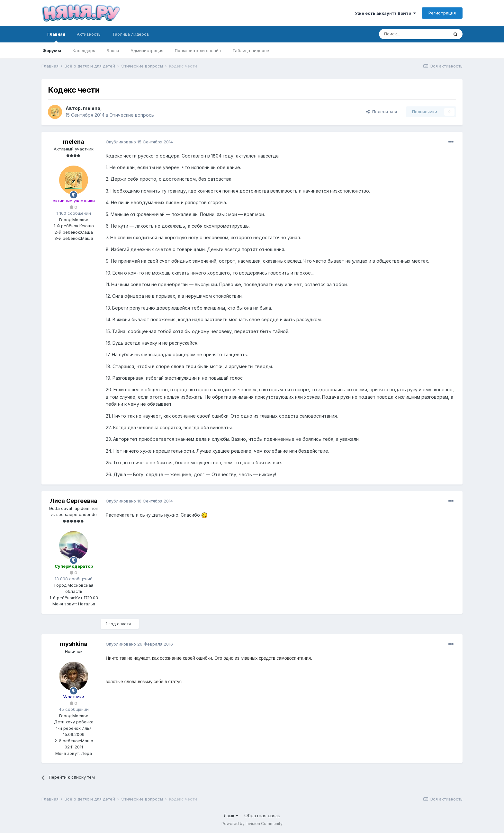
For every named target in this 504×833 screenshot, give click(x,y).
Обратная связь (262, 815)
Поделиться (382, 112)
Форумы (52, 50)
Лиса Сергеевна (74, 501)
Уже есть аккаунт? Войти (385, 13)
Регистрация (442, 13)
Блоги (113, 50)
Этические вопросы (132, 115)
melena (92, 108)
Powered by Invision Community (252, 824)
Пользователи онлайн (198, 50)
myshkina (74, 644)
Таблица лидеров (251, 50)
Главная (56, 37)
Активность (89, 34)
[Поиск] (414, 34)
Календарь (84, 50)
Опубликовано (139, 142)
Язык (231, 815)
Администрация (147, 50)
